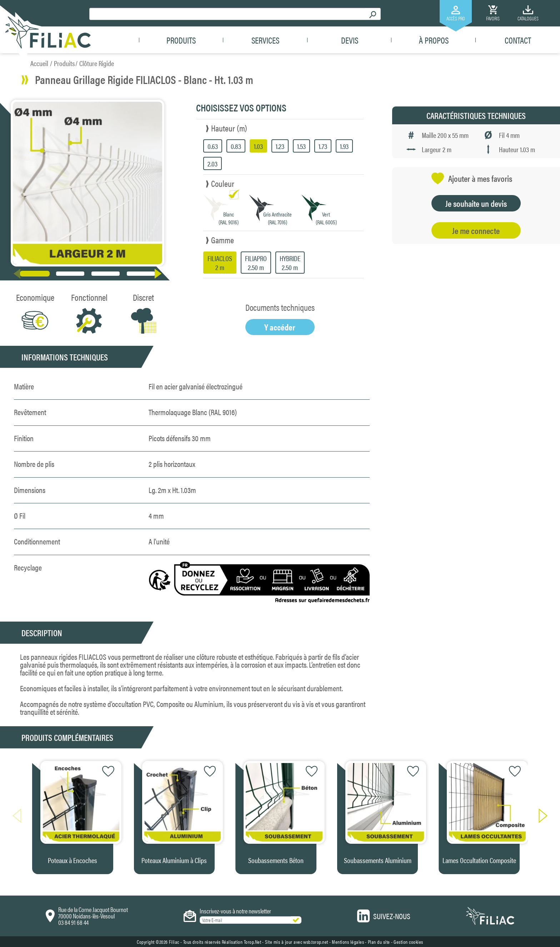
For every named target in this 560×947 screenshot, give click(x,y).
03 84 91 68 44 (73, 922)
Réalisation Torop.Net (242, 942)
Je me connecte (476, 230)
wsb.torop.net (316, 942)
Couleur (223, 183)
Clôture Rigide (97, 63)
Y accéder (280, 327)
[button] (159, 274)
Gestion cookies (408, 942)
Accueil (39, 63)
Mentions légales (348, 942)
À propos (434, 40)
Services (265, 40)
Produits (181, 40)
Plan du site (379, 942)
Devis (350, 40)
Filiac (174, 942)
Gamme (222, 240)
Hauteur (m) (229, 128)
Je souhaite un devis (476, 203)
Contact (518, 40)
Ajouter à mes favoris (472, 178)
